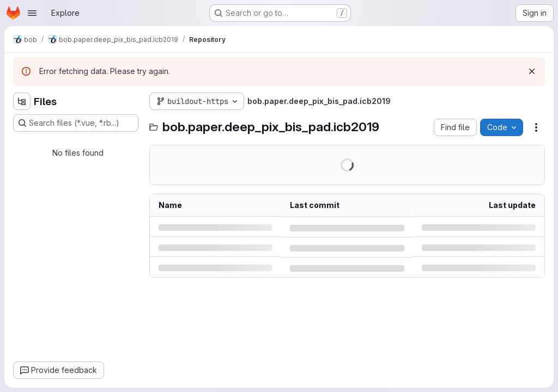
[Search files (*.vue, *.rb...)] (76, 123)
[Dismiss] (532, 71)
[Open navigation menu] (32, 13)
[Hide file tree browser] (22, 101)
